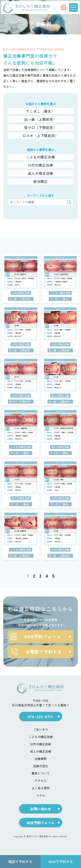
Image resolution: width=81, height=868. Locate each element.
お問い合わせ (41, 809)
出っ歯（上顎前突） (40, 119)
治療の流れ (41, 766)
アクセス (41, 781)
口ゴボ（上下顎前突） (41, 136)
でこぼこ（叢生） (40, 111)
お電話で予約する (36, 652)
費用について (41, 773)
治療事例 (41, 759)
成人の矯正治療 (41, 173)
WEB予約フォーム (36, 637)
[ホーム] (27, 8)
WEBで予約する (61, 862)
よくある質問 (41, 788)
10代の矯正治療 (40, 165)
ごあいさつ (41, 729)
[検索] (69, 202)
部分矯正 (40, 181)
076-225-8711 (40, 716)
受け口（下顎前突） (40, 127)
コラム (41, 795)
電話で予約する (20, 862)
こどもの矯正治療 (40, 157)
